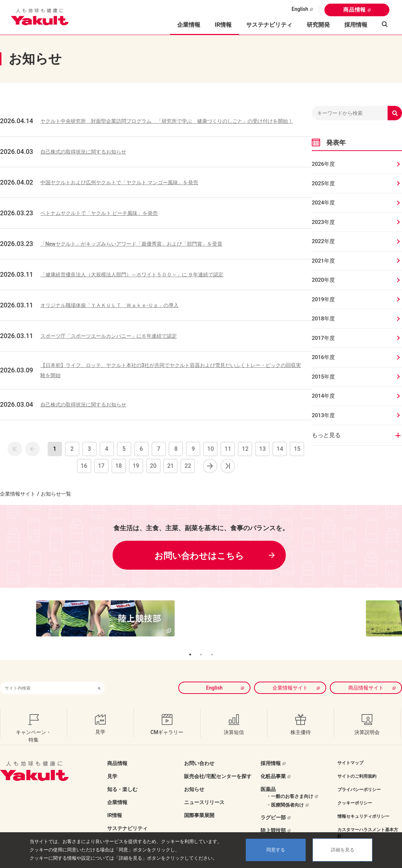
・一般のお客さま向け (290, 784)
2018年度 (323, 319)
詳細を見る (343, 850)
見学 (112, 764)
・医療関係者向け (285, 793)
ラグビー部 (273, 806)
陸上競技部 (273, 819)
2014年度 (323, 396)
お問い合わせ (199, 751)
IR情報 (115, 803)
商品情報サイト (366, 676)
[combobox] (47, 676)
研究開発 (318, 25)
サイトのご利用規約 (357, 764)
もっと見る (326, 435)
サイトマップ (350, 751)
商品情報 (355, 10)
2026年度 (323, 164)
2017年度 (323, 338)
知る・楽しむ (122, 777)
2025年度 (323, 183)
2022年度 (323, 241)
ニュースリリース (204, 790)
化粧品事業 (273, 764)
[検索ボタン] (99, 676)
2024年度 (323, 203)
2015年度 (323, 377)
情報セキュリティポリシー (363, 804)
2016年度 (323, 357)
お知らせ (194, 777)
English (300, 9)
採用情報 (356, 25)
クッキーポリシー (355, 791)
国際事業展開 (199, 803)
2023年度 (323, 222)
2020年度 (323, 280)
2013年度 (323, 415)
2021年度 (323, 261)
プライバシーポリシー (359, 778)
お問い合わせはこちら (199, 556)
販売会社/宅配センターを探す (218, 764)
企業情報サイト (18, 494)
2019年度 (323, 299)
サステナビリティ (269, 25)
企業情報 (117, 790)
